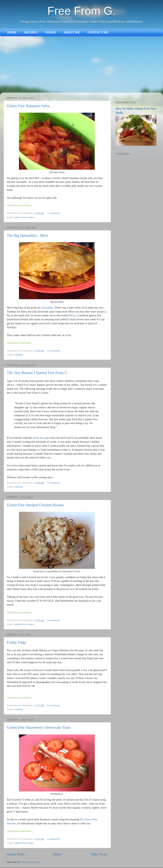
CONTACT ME (98, 32)
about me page (41, 438)
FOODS (50, 32)
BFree (73, 315)
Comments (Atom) (30, 862)
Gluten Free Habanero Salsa (28, 106)
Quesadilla (47, 308)
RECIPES (31, 32)
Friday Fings (16, 642)
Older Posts (99, 854)
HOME (12, 32)
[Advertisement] (81, 65)
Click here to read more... (20, 205)
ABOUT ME (72, 32)
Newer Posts (16, 854)
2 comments (53, 213)
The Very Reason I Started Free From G (37, 373)
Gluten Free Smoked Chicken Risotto (35, 505)
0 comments (53, 351)
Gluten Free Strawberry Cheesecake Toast (39, 727)
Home (58, 854)
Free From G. (81, 11)
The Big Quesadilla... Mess (27, 235)
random (19, 355)
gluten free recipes (24, 217)
